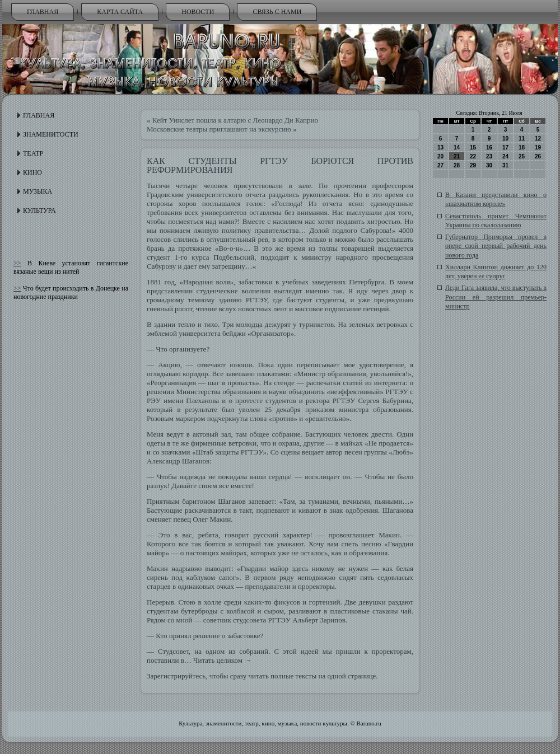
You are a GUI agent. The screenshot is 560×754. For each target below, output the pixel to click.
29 (473, 165)
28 (457, 165)
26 (538, 156)
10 (505, 139)
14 (457, 147)
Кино (32, 172)
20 (440, 156)
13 (440, 147)
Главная (43, 12)
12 (538, 139)
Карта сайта (120, 12)
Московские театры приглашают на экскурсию (219, 129)
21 (457, 156)
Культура (39, 210)
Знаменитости (51, 134)
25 (522, 156)
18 (522, 147)
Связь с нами (277, 12)
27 (440, 165)
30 (489, 165)
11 (522, 139)
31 (505, 165)
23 (489, 156)
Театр (33, 153)
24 (505, 156)
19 (538, 147)
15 (473, 147)
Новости (198, 12)
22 (473, 156)
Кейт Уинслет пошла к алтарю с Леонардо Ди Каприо (235, 120)
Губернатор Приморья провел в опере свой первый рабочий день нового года (496, 246)
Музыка (38, 191)
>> (17, 263)
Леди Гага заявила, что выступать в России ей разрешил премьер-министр (496, 297)
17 (505, 147)
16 (489, 147)
